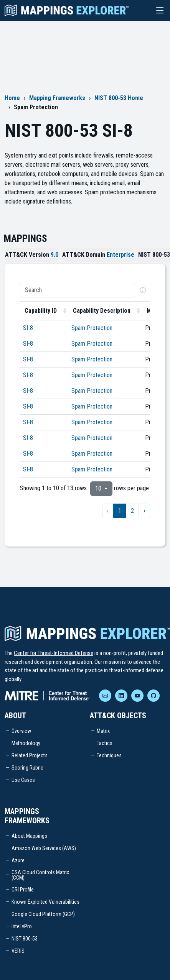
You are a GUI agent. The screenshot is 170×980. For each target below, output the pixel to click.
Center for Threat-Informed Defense (54, 653)
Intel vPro (22, 926)
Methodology (26, 743)
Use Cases (23, 780)
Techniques (109, 755)
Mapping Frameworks (57, 98)
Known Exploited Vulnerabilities (45, 902)
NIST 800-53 (25, 939)
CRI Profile (23, 890)
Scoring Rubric (27, 768)
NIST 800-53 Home (119, 98)
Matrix (103, 731)
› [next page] (144, 511)
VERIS (18, 951)
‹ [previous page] (108, 511)
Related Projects (30, 755)
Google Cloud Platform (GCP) (43, 914)
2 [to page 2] (132, 511)
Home (12, 98)
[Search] (78, 290)
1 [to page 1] (120, 511)
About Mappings (29, 836)
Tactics (105, 743)
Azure (18, 860)
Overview (21, 731)
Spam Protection (92, 328)
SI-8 (28, 328)
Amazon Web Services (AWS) (44, 848)
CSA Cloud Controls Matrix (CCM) (40, 875)
